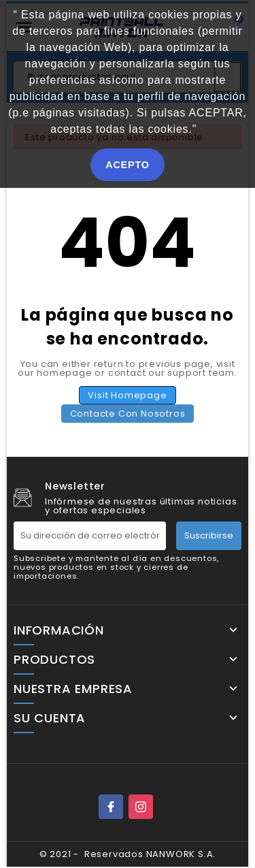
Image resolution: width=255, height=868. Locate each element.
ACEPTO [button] (128, 165)
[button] (202, 131)
